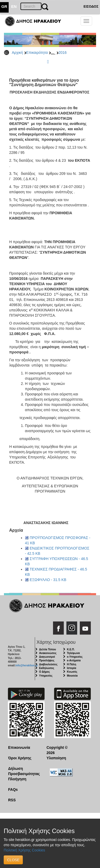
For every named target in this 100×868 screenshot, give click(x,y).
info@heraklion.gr (27, 665)
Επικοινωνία (19, 747)
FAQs (13, 789)
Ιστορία (72, 668)
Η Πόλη (72, 664)
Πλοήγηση (17, 779)
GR (4, 6)
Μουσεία (72, 676)
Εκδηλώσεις (47, 668)
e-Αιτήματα (74, 660)
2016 (63, 53)
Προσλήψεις (47, 660)
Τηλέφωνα (73, 653)
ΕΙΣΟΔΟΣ (91, 6)
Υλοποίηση (56, 758)
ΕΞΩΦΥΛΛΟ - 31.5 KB (48, 580)
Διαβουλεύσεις (48, 664)
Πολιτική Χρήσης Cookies (24, 850)
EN (14, 6)
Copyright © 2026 (57, 750)
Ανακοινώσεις (48, 653)
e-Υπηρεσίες (75, 657)
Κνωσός (72, 672)
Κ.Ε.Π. (71, 649)
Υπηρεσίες (46, 676)
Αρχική (17, 53)
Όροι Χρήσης (20, 758)
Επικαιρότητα (37, 53)
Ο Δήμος (44, 672)
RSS (12, 800)
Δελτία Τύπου (48, 649)
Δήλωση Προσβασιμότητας (23, 771)
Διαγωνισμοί (47, 657)
